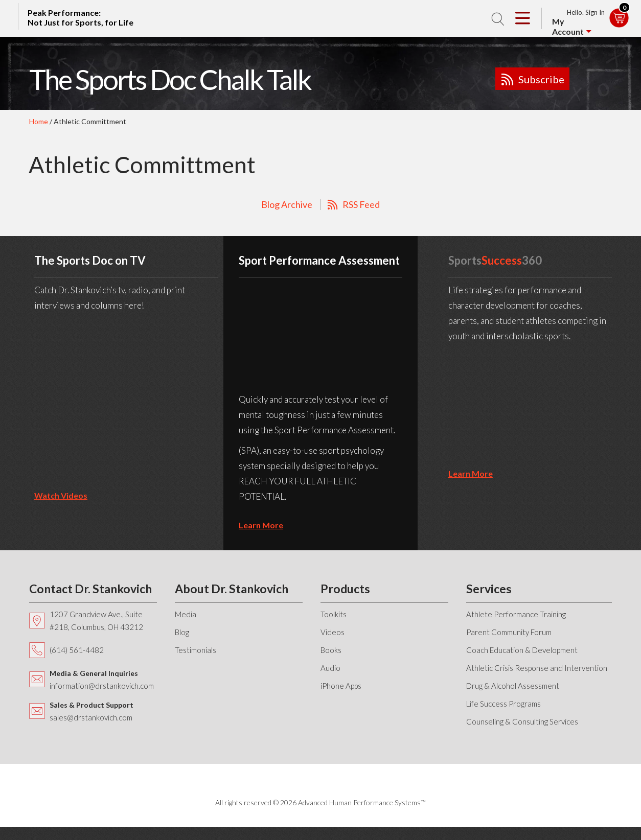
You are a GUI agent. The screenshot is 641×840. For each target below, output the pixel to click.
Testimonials (196, 650)
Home (39, 121)
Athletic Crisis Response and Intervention (537, 668)
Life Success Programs (503, 704)
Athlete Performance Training (516, 614)
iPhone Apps (341, 686)
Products (345, 589)
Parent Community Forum (509, 632)
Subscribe (541, 79)
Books (331, 650)
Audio (330, 668)
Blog (182, 632)
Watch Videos (61, 495)
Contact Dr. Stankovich (90, 589)
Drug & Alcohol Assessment (513, 686)
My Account (568, 26)
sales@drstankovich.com (91, 717)
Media (186, 614)
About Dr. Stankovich (232, 589)
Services (489, 589)
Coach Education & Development (522, 650)
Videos (333, 632)
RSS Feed (361, 204)
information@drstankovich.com (102, 686)
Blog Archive (287, 204)
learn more (261, 525)
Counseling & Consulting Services (522, 721)
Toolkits (334, 614)
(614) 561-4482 (77, 650)
